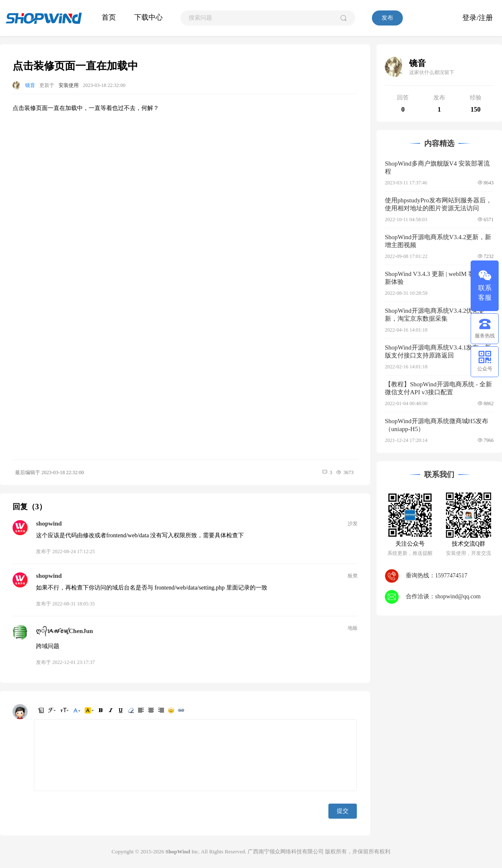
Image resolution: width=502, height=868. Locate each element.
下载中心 (149, 17)
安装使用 (69, 85)
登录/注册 (478, 18)
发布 (387, 18)
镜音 (30, 85)
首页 (109, 17)
